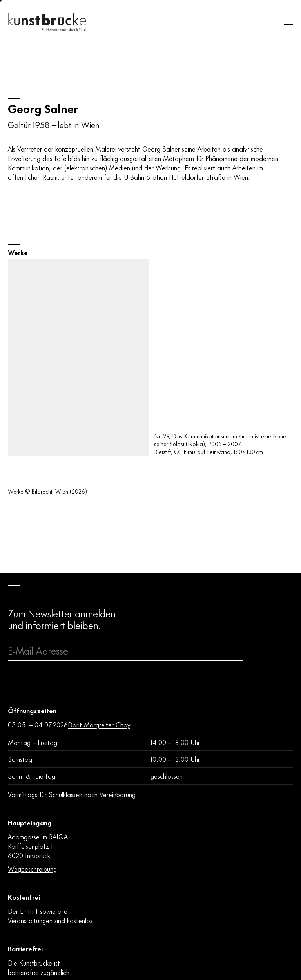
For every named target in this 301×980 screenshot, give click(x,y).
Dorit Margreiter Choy (99, 724)
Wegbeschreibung (32, 868)
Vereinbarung (118, 794)
